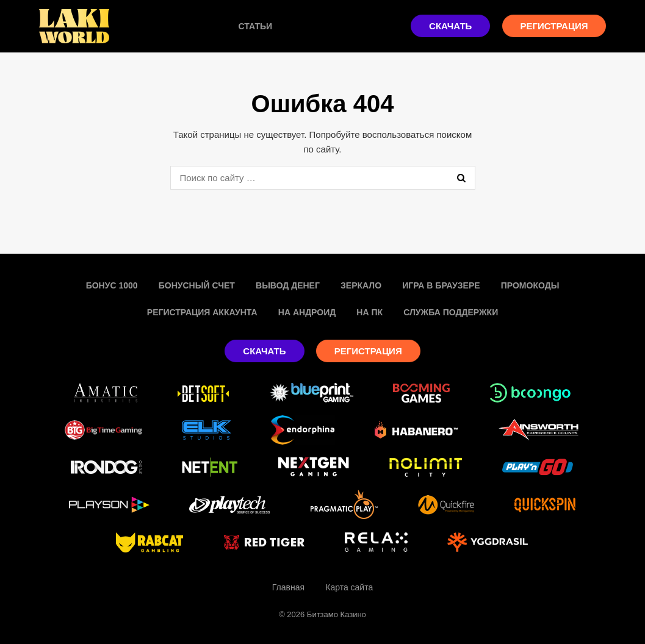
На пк (369, 312)
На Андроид (307, 312)
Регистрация (554, 26)
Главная (288, 587)
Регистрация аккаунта (202, 312)
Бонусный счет (197, 285)
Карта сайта (349, 587)
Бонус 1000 (112, 285)
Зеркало (361, 285)
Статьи (256, 26)
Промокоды (530, 285)
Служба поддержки (451, 312)
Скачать (450, 26)
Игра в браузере (441, 285)
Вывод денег (288, 285)
